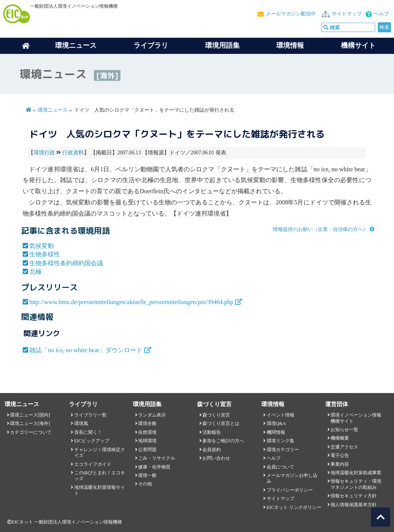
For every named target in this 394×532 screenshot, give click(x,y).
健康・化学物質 (154, 467)
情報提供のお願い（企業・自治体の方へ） (320, 229)
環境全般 (147, 423)
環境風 (81, 423)
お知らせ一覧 (344, 430)
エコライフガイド (93, 464)
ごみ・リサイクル (157, 458)
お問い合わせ (216, 458)
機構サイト (358, 45)
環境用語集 (222, 45)
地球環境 (147, 441)
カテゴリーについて (31, 432)
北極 (35, 272)
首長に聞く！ (88, 432)
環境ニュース (53, 110)
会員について (280, 467)
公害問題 (147, 450)
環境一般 (147, 475)
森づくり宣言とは (221, 423)
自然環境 (147, 432)
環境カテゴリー (283, 450)
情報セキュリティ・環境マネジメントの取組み (356, 484)
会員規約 (212, 450)
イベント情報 (280, 415)
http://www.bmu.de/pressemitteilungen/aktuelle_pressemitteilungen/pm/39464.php (131, 302)
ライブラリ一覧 (90, 415)
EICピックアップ (92, 441)
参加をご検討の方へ (223, 441)
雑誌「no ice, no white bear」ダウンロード (86, 350)
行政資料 (73, 153)
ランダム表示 (152, 415)
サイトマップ (347, 14)
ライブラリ (151, 45)
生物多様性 (45, 254)
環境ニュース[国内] (30, 415)
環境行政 (44, 153)
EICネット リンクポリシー (294, 507)
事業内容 (340, 464)
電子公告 (340, 455)
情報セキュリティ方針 (354, 496)
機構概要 (340, 438)
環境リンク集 (280, 441)
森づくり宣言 (216, 415)
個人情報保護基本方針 (354, 505)
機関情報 (276, 432)
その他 (145, 484)
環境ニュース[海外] (30, 423)
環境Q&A (276, 423)
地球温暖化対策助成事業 (356, 473)
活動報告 (212, 432)
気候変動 (42, 246)
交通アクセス (344, 447)
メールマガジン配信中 (291, 14)
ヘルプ (381, 14)
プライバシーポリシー (290, 490)
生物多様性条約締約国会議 (66, 263)
